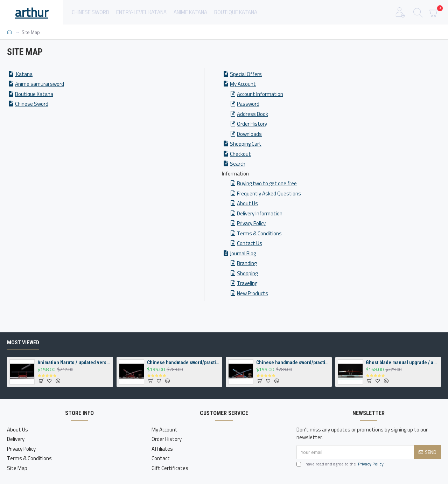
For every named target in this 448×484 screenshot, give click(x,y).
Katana (24, 74)
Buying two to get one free (267, 183)
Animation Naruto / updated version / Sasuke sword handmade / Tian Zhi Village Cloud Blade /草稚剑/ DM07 (74, 362)
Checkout (240, 154)
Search (238, 164)
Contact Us (250, 243)
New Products (253, 293)
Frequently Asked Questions (269, 193)
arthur (32, 12)
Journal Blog (243, 253)
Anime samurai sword (40, 84)
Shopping (247, 273)
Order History (252, 124)
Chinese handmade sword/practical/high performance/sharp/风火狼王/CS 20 (183, 362)
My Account (243, 84)
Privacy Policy (251, 223)
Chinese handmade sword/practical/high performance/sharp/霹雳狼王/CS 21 (293, 362)
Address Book (253, 114)
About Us (247, 203)
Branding (247, 263)
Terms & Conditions (259, 233)
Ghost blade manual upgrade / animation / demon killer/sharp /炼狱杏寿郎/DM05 (402, 362)
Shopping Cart (246, 144)
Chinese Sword (32, 104)
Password (248, 104)
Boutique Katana (34, 94)
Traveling (247, 283)
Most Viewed (23, 343)
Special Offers (246, 74)
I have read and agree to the (341, 464)
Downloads (249, 134)
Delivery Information (260, 213)
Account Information (260, 94)
